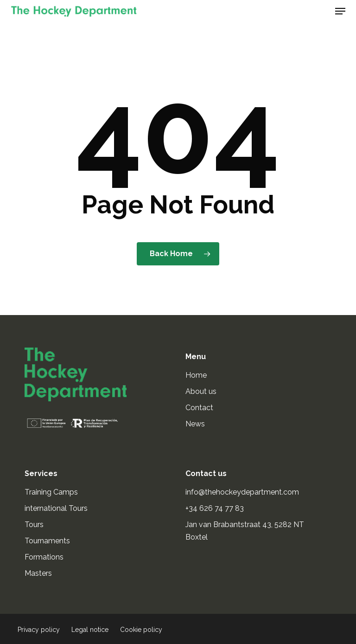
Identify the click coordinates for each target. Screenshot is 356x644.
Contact (199, 408)
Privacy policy (39, 630)
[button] (340, 11)
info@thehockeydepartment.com (243, 492)
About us (201, 391)
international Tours (56, 508)
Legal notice (90, 630)
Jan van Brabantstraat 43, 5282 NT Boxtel (245, 531)
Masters (38, 573)
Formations (44, 557)
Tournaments (47, 541)
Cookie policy (141, 630)
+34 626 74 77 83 (216, 508)
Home (196, 375)
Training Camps (51, 492)
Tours (34, 525)
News (195, 424)
